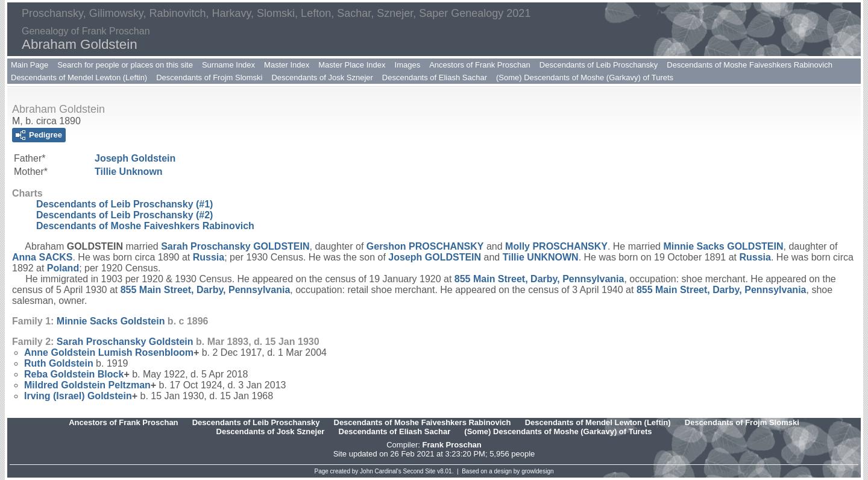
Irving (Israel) (78, 396)
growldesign (537, 471)
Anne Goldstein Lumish (109, 352)
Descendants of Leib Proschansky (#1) (124, 204)
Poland (63, 268)
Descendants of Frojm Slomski (209, 77)
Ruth (59, 363)
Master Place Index (352, 65)
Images (408, 65)
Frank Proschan (451, 445)
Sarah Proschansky (235, 246)
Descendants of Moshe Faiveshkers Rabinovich (750, 65)
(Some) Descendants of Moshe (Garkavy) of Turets (585, 77)
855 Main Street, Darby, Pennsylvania (539, 279)
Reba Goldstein (74, 374)
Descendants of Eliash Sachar (435, 77)
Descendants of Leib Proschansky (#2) (124, 215)
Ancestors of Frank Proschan (480, 65)
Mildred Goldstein (87, 385)
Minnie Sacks (723, 246)
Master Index (287, 65)
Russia (209, 257)
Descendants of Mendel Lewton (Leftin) (79, 77)
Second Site (420, 471)
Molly (556, 246)
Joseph (135, 158)
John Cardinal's (381, 471)
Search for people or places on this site (125, 65)
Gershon (425, 246)
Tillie (129, 172)
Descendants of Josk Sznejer (322, 77)
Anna (42, 257)
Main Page (30, 65)
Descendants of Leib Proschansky (599, 65)
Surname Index (228, 65)
